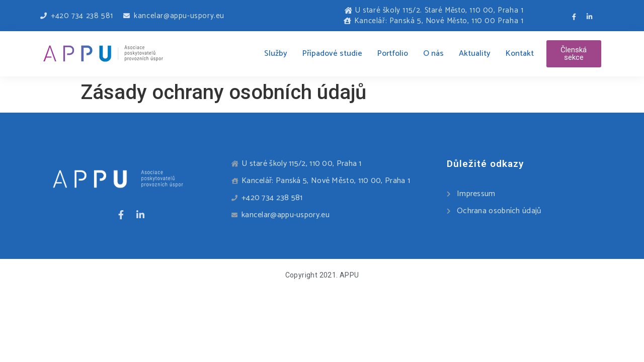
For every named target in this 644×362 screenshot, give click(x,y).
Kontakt (520, 54)
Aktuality (475, 54)
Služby (276, 54)
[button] (574, 54)
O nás (433, 54)
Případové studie (332, 54)
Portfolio (393, 54)
